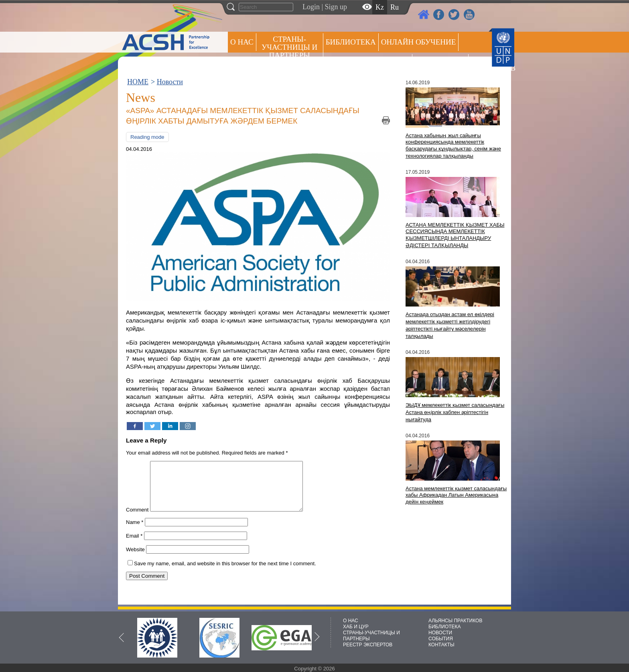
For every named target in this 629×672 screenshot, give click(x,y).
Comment (137, 519)
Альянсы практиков (368, 63)
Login (311, 7)
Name (135, 532)
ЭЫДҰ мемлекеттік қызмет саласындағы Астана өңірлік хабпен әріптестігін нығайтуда (455, 412)
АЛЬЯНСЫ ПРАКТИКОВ (455, 621)
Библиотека (351, 42)
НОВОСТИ (440, 633)
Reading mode (147, 137)
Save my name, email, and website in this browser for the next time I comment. (225, 573)
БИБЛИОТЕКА (445, 627)
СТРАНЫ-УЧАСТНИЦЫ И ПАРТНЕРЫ (289, 47)
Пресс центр (440, 63)
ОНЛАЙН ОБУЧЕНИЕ (419, 42)
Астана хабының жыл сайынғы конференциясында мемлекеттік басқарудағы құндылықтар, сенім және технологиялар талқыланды (453, 146)
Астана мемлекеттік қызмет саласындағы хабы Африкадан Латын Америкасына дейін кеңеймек (456, 495)
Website (135, 559)
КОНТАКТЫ (441, 645)
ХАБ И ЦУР (356, 627)
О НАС (242, 42)
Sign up (336, 7)
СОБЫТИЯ (441, 639)
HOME (138, 82)
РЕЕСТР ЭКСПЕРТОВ (485, 64)
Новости (170, 82)
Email (134, 545)
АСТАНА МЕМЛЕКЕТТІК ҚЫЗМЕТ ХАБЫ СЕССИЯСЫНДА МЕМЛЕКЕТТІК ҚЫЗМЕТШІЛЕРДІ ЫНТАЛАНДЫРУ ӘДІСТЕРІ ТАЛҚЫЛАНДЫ (455, 235)
